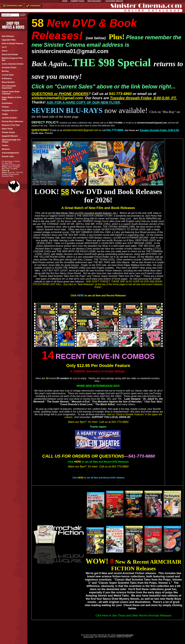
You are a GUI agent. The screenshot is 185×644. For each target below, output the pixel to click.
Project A (128, 637)
